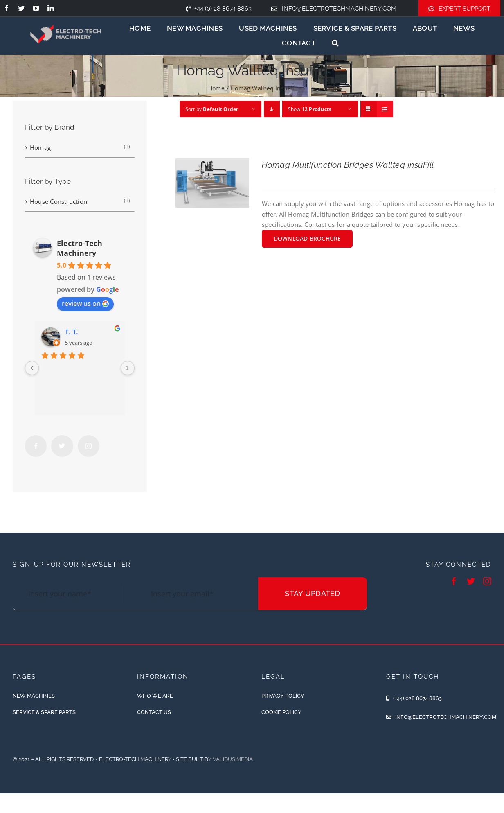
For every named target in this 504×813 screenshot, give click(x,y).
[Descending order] (272, 109)
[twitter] (21, 8)
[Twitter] (62, 446)
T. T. (72, 332)
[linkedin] (51, 8)
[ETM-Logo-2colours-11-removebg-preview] (66, 18)
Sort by (212, 109)
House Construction (59, 201)
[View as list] (385, 109)
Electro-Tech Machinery (80, 248)
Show (310, 109)
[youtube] (36, 8)
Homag (40, 147)
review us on (85, 303)
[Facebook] (36, 446)
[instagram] (487, 581)
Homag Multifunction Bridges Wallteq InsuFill (348, 165)
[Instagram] (89, 446)
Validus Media (233, 759)
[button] (335, 43)
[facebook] (7, 8)
